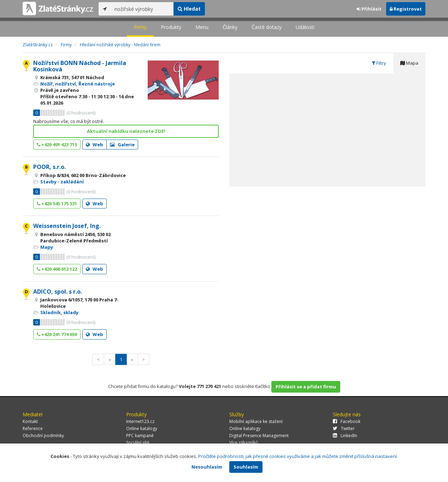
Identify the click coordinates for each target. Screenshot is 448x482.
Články (230, 27)
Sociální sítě (138, 443)
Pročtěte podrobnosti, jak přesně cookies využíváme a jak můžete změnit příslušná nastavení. (298, 456)
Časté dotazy (267, 27)
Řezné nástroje (97, 84)
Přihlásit (369, 9)
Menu (202, 27)
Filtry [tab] (379, 63)
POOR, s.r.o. (49, 167)
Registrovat (406, 9)
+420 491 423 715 (57, 145)
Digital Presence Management (259, 436)
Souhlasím (246, 467)
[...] (142, 9)
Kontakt (30, 421)
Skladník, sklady (59, 312)
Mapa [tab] (409, 63)
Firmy (140, 27)
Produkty (171, 27)
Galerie (122, 145)
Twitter (344, 428)
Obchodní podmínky (43, 436)
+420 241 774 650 (57, 334)
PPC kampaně (140, 436)
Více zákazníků (244, 443)
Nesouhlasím (207, 467)
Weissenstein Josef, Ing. (67, 226)
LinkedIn (345, 436)
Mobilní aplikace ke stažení (256, 421)
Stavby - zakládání (62, 182)
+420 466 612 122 (57, 269)
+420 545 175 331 (57, 204)
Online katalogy (142, 428)
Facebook (347, 421)
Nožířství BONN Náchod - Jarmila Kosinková (80, 66)
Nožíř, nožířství (58, 84)
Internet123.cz (140, 421)
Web (95, 145)
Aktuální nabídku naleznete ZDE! (126, 131)
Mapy (47, 247)
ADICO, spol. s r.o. (58, 292)
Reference (33, 428)
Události (305, 27)
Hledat (189, 9)
